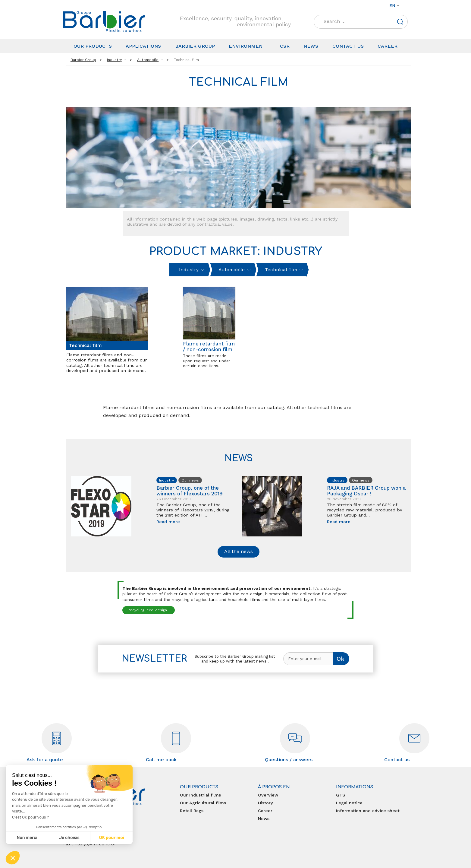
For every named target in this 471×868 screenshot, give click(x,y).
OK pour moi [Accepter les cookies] (112, 838)
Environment (247, 46)
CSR (285, 46)
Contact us (348, 46)
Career (388, 46)
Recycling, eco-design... (149, 610)
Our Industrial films (200, 795)
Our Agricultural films (203, 803)
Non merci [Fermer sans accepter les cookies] (27, 838)
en (392, 5)
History (265, 803)
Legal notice (349, 803)
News (311, 46)
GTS (341, 795)
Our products (93, 46)
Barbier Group (195, 46)
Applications (143, 46)
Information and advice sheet (368, 811)
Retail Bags (192, 811)
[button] (13, 858)
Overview (268, 795)
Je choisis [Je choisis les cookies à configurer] (69, 838)
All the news (239, 551)
